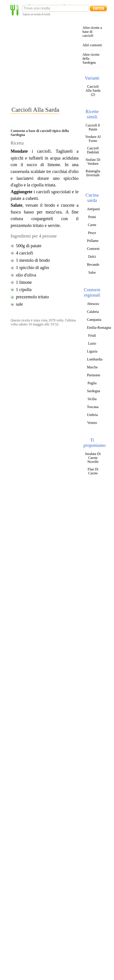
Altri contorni (92, 45)
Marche (92, 367)
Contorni (93, 249)
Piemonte (93, 375)
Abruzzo (93, 304)
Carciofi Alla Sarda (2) (93, 90)
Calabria (93, 312)
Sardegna (93, 391)
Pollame (93, 241)
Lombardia (95, 359)
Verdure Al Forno (93, 139)
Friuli (92, 335)
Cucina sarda (92, 198)
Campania (94, 320)
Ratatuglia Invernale (93, 173)
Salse (92, 272)
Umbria (92, 415)
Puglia (92, 383)
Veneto (92, 423)
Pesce (92, 233)
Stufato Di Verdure (93, 162)
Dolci (92, 257)
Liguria (92, 351)
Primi (92, 217)
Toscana (93, 407)
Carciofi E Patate (93, 127)
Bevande (93, 264)
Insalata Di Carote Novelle (93, 458)
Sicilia (92, 399)
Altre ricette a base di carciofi (92, 32)
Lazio (92, 343)
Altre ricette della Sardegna (91, 58)
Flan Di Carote (93, 471)
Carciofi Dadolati (93, 150)
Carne (92, 225)
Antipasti (93, 209)
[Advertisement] (41, 61)
